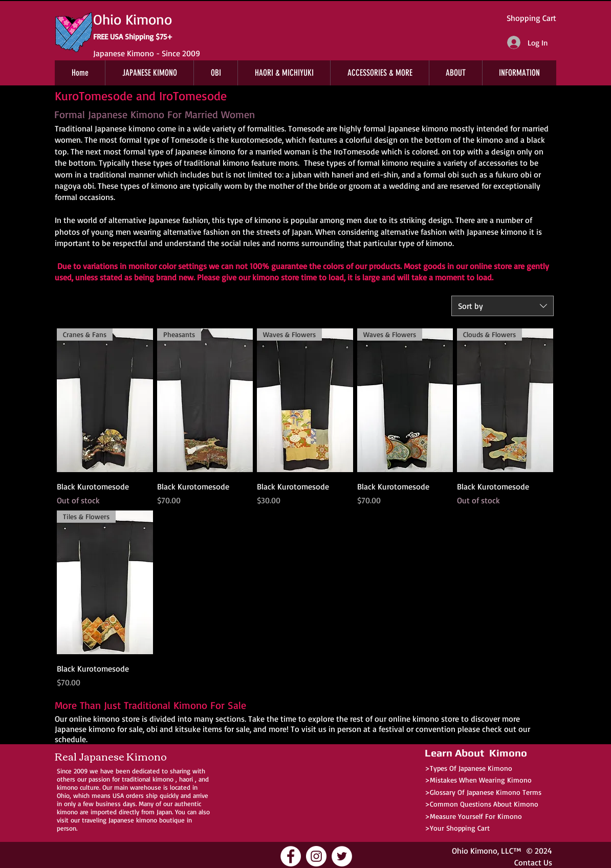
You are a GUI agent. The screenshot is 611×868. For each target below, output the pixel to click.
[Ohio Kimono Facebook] (291, 856)
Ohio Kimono (475, 851)
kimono (163, 779)
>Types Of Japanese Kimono (468, 768)
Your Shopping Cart (460, 828)
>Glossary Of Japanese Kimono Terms (483, 792)
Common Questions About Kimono (484, 804)
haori (186, 779)
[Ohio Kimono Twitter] (342, 856)
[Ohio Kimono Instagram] (316, 856)
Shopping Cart (531, 18)
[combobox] (503, 306)
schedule (70, 739)
